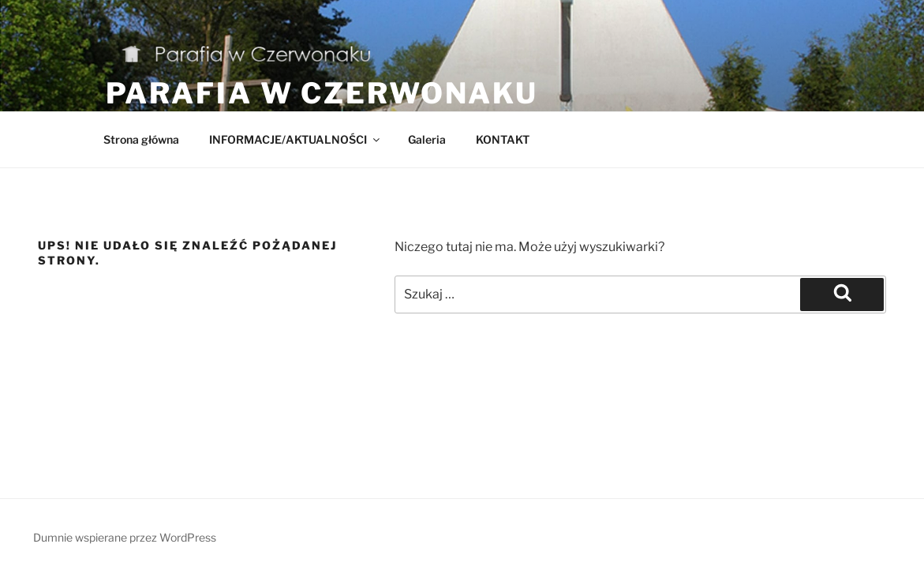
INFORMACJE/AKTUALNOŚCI (296, 139)
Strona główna (141, 139)
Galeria (427, 139)
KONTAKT (503, 139)
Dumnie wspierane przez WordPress (125, 537)
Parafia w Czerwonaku (322, 93)
